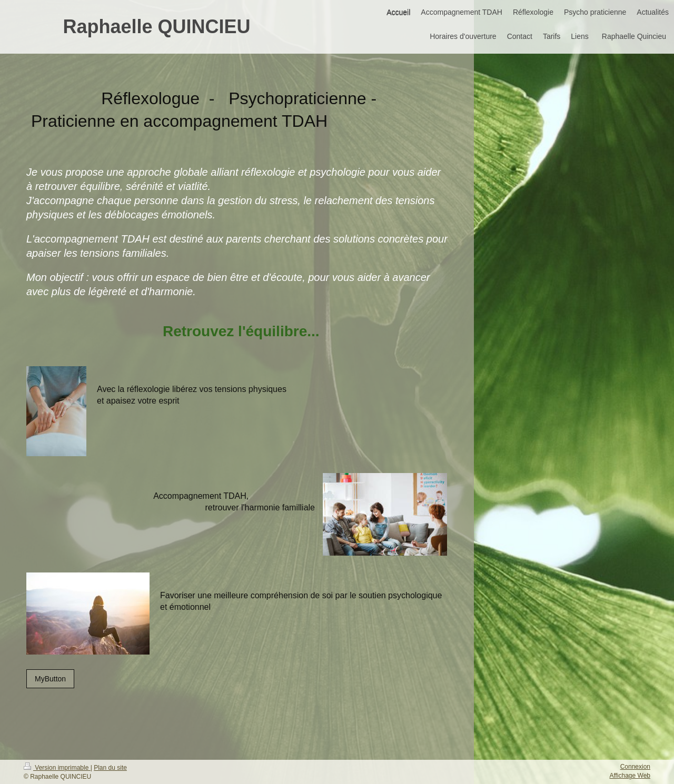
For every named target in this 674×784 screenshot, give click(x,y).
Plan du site (110, 768)
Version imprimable (57, 768)
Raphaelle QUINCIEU (156, 27)
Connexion (635, 767)
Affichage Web (630, 776)
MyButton (50, 679)
